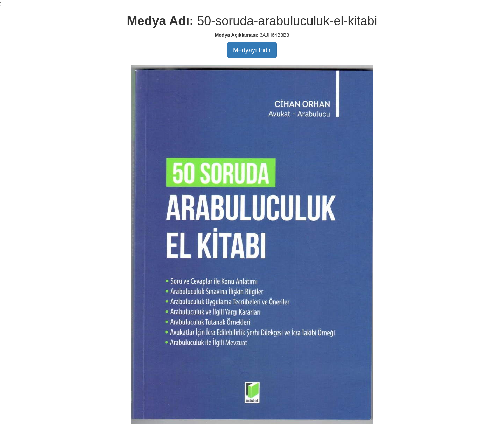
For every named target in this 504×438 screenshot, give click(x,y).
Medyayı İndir (252, 50)
